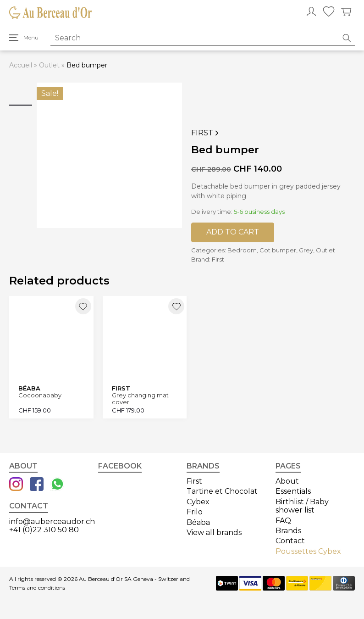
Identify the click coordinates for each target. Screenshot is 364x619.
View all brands (214, 533)
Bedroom (242, 250)
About (287, 481)
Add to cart (233, 232)
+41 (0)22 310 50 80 (44, 530)
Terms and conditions (37, 588)
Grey (306, 250)
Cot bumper (278, 250)
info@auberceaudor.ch (52, 521)
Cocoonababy (40, 395)
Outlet (49, 65)
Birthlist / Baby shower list (302, 506)
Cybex (198, 502)
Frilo (195, 512)
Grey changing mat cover (140, 399)
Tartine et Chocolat (222, 491)
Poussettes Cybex (308, 551)
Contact (290, 541)
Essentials (293, 491)
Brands (288, 531)
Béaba (198, 522)
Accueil (21, 65)
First (206, 133)
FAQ (283, 521)
